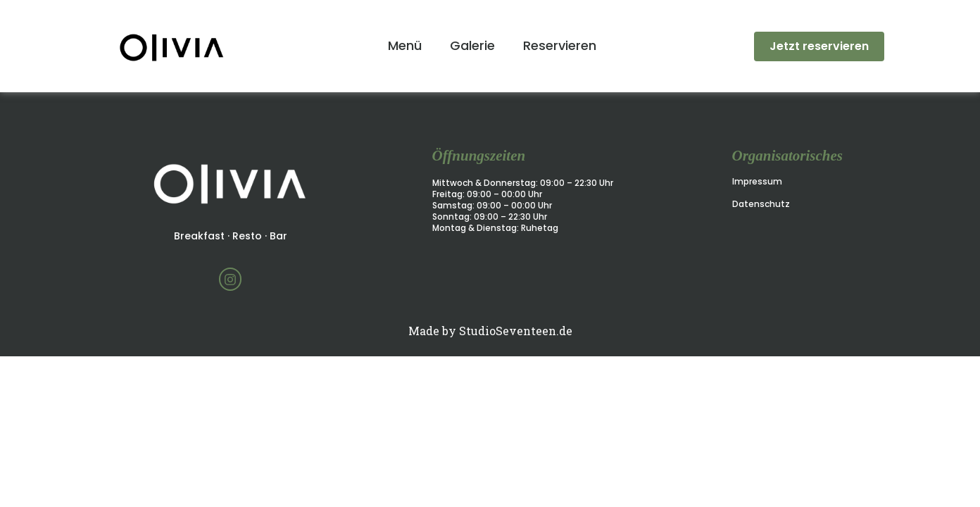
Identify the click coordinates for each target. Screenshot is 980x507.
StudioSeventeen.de (516, 331)
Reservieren (560, 45)
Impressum (757, 181)
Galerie (472, 45)
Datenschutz (761, 204)
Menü (405, 45)
